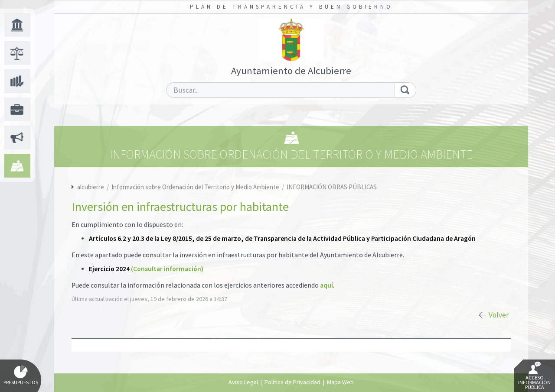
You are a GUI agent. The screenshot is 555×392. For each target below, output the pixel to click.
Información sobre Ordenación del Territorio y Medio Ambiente (196, 187)
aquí (326, 285)
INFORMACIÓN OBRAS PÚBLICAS (332, 187)
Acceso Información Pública (534, 376)
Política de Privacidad (292, 382)
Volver (499, 315)
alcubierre (91, 187)
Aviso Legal (243, 382)
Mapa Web (340, 382)
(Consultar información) (167, 269)
